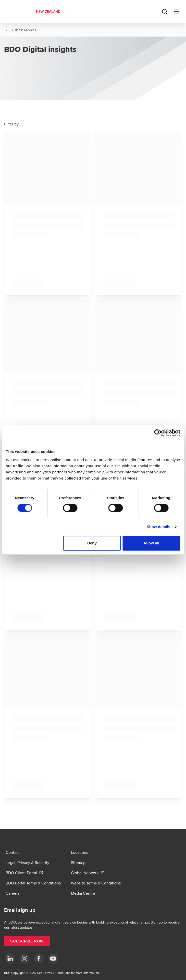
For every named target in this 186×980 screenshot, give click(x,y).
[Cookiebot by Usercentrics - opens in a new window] (158, 433)
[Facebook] (39, 959)
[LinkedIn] (10, 959)
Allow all (151, 543)
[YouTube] (53, 959)
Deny (92, 543)
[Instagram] (24, 959)
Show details (159, 527)
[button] (27, 941)
